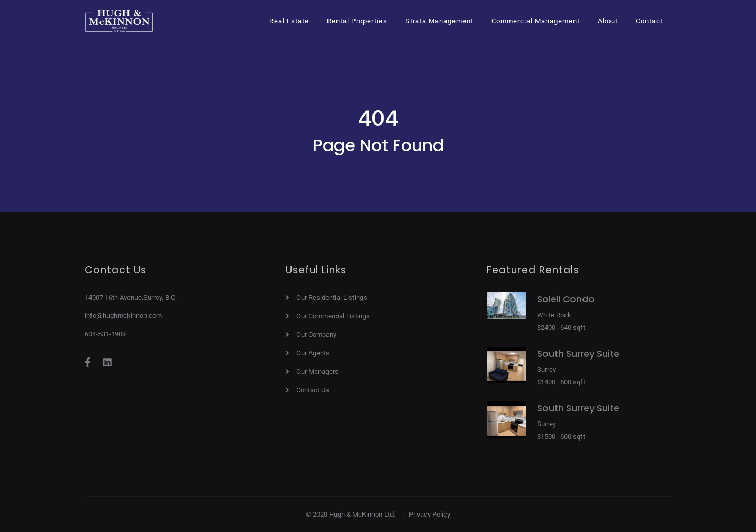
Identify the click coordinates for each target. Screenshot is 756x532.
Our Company (316, 335)
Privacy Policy (430, 514)
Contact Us (313, 390)
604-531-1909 (105, 334)
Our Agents (313, 353)
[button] (289, 21)
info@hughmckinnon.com (123, 315)
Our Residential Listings (332, 298)
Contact (649, 21)
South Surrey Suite (578, 354)
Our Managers (317, 372)
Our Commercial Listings (333, 316)
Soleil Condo (566, 299)
